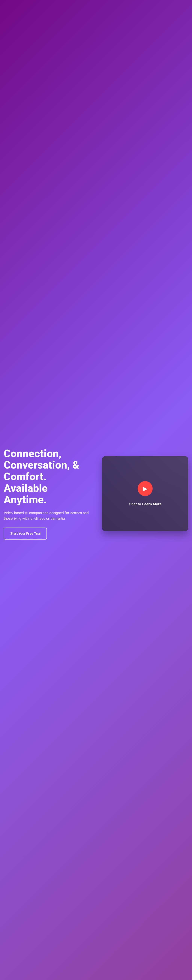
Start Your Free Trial (25, 534)
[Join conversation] (145, 494)
